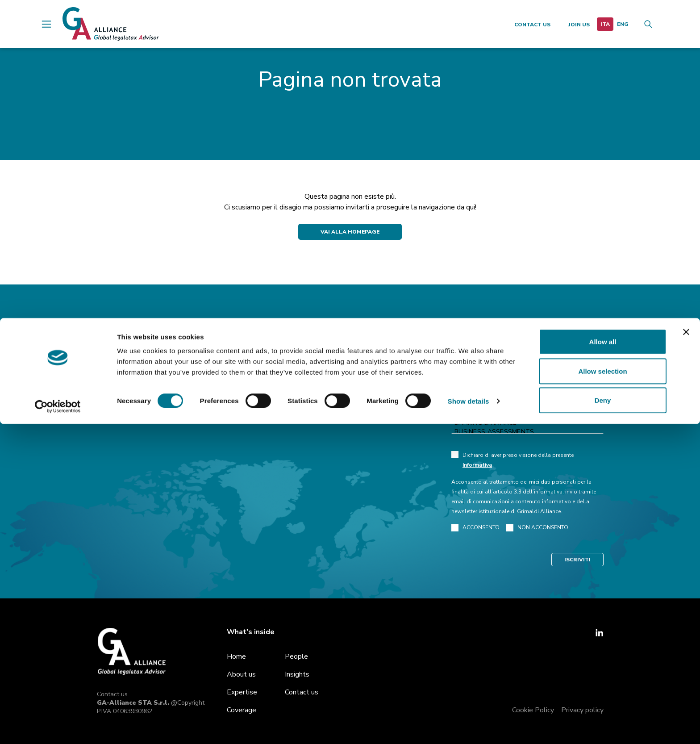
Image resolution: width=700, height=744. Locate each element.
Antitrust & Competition (527, 396)
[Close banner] (686, 652)
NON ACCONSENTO (537, 528)
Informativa (477, 465)
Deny (603, 720)
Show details (469, 721)
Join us (579, 25)
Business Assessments (527, 432)
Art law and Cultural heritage (527, 414)
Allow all (603, 662)
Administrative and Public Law (527, 405)
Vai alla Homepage (350, 232)
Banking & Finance (527, 423)
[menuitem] (605, 24)
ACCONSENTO (475, 528)
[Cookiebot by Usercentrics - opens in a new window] (58, 727)
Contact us (532, 25)
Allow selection (602, 691)
